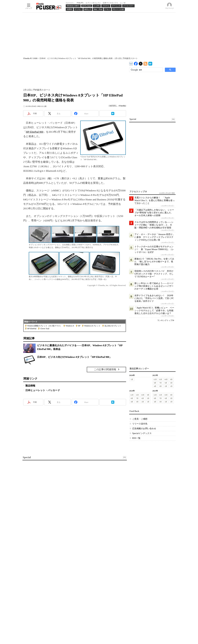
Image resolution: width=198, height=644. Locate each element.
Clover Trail (45, 329)
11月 (161, 379)
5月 (171, 383)
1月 (132, 379)
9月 (171, 379)
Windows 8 (70, 326)
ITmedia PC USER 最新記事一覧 (145, 63)
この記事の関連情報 (105, 369)
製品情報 (30, 386)
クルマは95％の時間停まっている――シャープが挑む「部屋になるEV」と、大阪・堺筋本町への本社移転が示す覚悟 (154, 225)
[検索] (146, 70)
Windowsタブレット (92, 326)
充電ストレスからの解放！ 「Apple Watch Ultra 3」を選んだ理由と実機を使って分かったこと (155, 200)
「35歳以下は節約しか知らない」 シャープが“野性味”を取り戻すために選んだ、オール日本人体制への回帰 (154, 213)
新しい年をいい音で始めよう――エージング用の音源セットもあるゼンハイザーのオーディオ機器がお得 (154, 286)
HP (79, 326)
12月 (155, 379)
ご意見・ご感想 (140, 419)
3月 (160, 386)
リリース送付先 (140, 424)
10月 (166, 379)
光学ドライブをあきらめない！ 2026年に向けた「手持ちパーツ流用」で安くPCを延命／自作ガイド (154, 298)
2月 (166, 386)
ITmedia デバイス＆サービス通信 (131, 63)
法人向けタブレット (113, 326)
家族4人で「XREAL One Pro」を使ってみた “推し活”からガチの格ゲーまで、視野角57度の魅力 (154, 262)
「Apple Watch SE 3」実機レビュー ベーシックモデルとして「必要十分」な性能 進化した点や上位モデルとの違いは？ (155, 311)
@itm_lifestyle (141, 63)
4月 (155, 386)
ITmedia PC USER (30, 58)
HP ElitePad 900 (35, 132)
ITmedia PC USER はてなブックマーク (150, 63)
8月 (155, 383)
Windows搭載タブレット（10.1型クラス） (44, 326)
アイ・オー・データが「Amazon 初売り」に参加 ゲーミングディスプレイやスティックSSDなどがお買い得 (155, 237)
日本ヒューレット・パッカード (43, 390)
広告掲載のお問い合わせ (144, 429)
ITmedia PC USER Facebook (136, 63)
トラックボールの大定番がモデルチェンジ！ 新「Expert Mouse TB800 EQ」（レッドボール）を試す (154, 249)
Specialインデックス (142, 433)
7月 (160, 383)
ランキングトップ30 (166, 320)
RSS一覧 (136, 438)
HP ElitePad (32, 329)
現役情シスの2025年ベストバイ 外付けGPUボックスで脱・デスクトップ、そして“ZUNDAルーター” (154, 274)
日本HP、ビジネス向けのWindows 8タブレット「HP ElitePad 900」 (74, 357)
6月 (166, 383)
